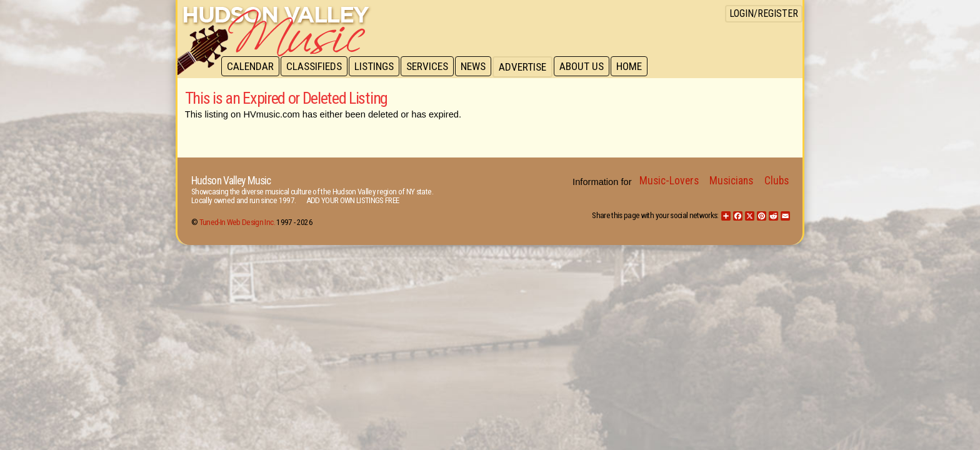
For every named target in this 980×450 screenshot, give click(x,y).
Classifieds (316, 67)
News (479, 67)
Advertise (529, 67)
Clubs (777, 181)
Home (637, 67)
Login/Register (764, 13)
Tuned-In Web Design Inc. (237, 222)
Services (432, 67)
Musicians (731, 181)
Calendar (251, 67)
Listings (377, 67)
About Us (588, 67)
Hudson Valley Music (231, 181)
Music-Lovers (669, 181)
